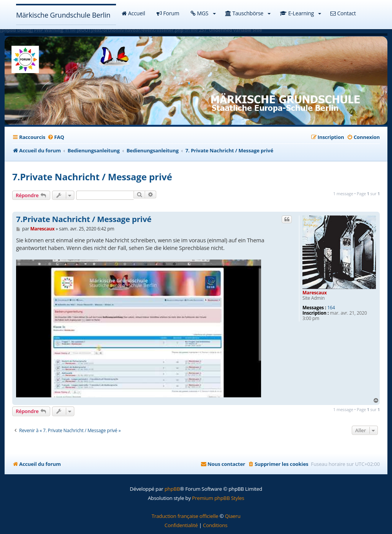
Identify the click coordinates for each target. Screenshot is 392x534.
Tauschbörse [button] (248, 13)
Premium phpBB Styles (218, 498)
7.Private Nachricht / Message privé (92, 177)
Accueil (133, 13)
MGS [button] (203, 13)
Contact (343, 13)
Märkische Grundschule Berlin (63, 15)
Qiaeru (233, 516)
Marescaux (315, 293)
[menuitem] (56, 137)
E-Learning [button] (301, 13)
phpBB (172, 489)
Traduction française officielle (185, 516)
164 (331, 308)
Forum (168, 13)
